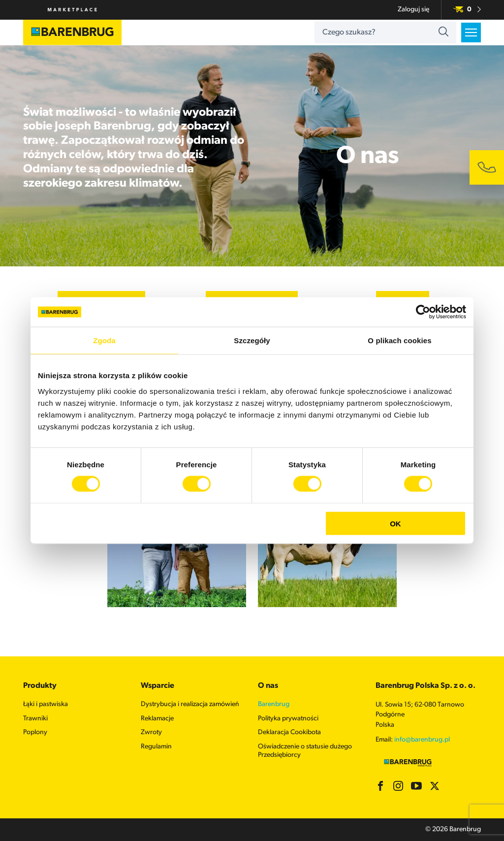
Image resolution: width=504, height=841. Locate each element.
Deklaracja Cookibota (289, 732)
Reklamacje (157, 719)
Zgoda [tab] (104, 340)
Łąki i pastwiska (46, 704)
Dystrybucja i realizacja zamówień (190, 704)
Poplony (35, 732)
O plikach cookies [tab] (399, 340)
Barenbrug (274, 704)
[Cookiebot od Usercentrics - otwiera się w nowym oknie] (423, 312)
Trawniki (35, 719)
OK (395, 523)
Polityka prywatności (288, 719)
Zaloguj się (413, 10)
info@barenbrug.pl (422, 740)
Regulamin (156, 747)
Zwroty (151, 732)
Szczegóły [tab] (252, 340)
